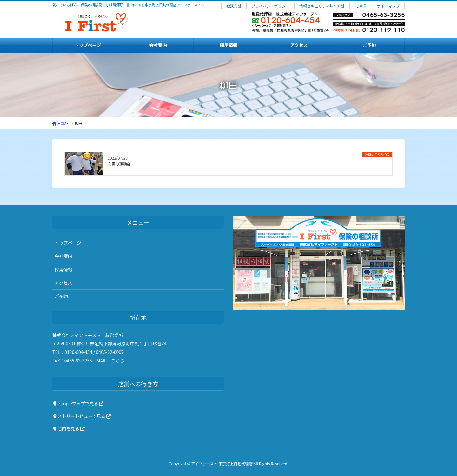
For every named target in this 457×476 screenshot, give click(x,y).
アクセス (63, 283)
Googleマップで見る (78, 403)
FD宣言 (361, 6)
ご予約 (61, 296)
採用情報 (63, 270)
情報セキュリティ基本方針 (322, 6)
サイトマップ (388, 6)
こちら (118, 361)
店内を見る (69, 428)
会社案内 (63, 256)
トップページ (68, 243)
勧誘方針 (234, 6)
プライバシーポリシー (270, 6)
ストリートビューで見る (82, 416)
